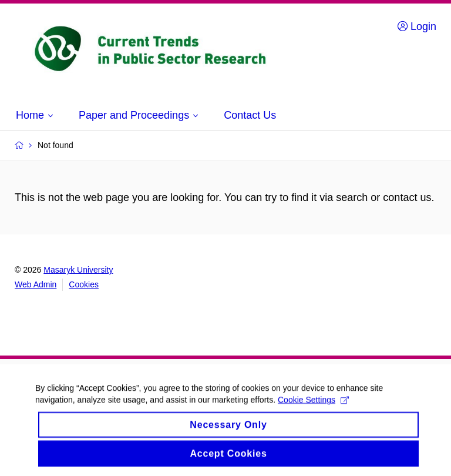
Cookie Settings (313, 405)
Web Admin (36, 284)
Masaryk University (78, 270)
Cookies (84, 284)
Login (417, 26)
